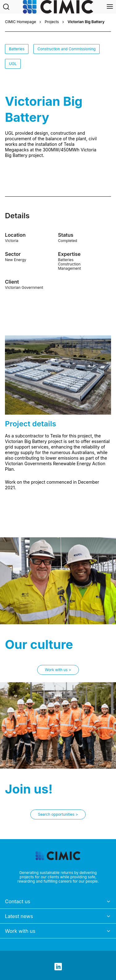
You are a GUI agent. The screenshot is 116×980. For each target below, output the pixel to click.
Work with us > (58, 670)
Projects (52, 22)
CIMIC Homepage (20, 22)
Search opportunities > (58, 814)
